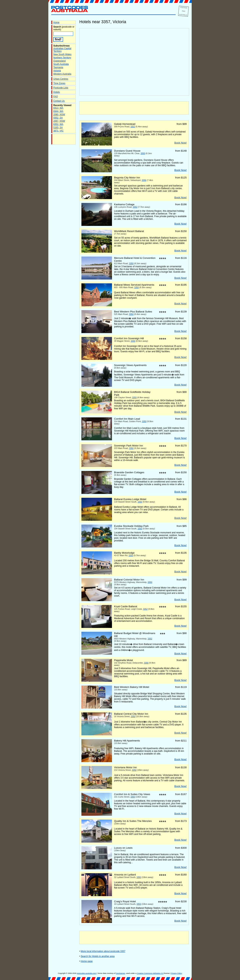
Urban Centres (61, 79)
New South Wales (62, 54)
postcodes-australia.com (86, 973)
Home (56, 22)
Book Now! (181, 143)
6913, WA (58, 108)
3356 (144, 180)
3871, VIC (58, 131)
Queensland (60, 61)
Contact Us (59, 101)
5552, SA (58, 118)
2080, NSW (59, 114)
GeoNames (120, 973)
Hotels (57, 92)
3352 (133, 127)
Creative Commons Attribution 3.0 (150, 973)
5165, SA (58, 128)
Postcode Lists (61, 88)
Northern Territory (62, 58)
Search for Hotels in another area (98, 956)
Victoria (57, 71)
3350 (143, 153)
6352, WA (58, 124)
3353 (139, 904)
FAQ (56, 96)
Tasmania (58, 67)
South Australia (61, 64)
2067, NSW (59, 121)
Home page (87, 961)
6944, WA (58, 111)
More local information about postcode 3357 (103, 951)
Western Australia (62, 74)
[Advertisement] (134, 108)
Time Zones (59, 83)
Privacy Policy (177, 973)
